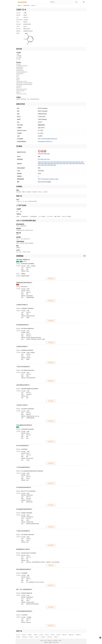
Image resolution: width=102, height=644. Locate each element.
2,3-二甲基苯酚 (42, 217)
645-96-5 (18, 637)
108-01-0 (37, 637)
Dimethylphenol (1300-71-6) (45, 142)
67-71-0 (18, 635)
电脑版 (50, 642)
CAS (45, 641)
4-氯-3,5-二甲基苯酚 (66, 217)
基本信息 (19, 49)
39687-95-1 (71, 635)
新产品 (60, 641)
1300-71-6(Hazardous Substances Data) (48, 179)
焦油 (17, 211)
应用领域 (19, 187)
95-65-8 (31, 637)
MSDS (42, 641)
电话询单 (52, 279)
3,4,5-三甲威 (50, 217)
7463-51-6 (43, 637)
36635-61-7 (78, 635)
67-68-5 (52, 635)
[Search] (64, 2)
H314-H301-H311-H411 (44, 159)
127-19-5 (58, 635)
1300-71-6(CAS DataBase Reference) (47, 139)
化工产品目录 (55, 641)
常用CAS (49, 641)
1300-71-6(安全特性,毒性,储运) (26, 221)
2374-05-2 (50, 637)
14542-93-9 (25, 637)
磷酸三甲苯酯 (57, 217)
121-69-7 (41, 635)
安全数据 (19, 146)
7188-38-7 (64, 635)
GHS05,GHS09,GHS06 (44, 154)
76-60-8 (35, 635)
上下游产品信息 (21, 205)
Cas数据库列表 (26, 5)
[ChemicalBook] (22, 2)
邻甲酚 (18, 217)
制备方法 (19, 196)
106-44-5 (24, 635)
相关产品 (19, 631)
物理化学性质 (21, 104)
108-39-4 (30, 635)
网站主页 (20, 5)
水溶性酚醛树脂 (33, 217)
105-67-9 (56, 637)
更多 (85, 256)
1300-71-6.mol (27, 29)
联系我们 (46, 642)
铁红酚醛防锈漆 (25, 217)
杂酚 (21, 211)
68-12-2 (47, 635)
